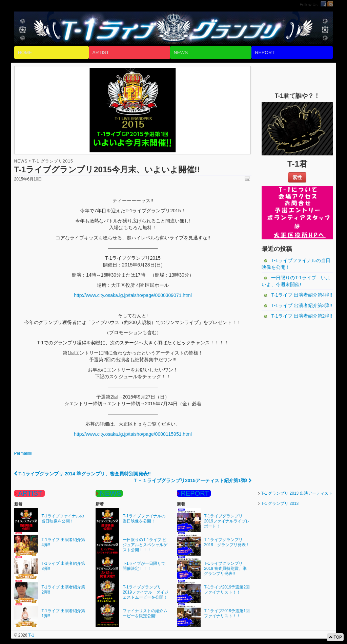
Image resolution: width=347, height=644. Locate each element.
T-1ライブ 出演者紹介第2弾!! (302, 316)
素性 (297, 177)
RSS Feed (330, 4)
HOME (25, 52)
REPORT (265, 52)
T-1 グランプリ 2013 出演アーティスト (297, 493)
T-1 (30, 635)
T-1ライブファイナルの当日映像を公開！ (296, 264)
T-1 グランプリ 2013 (280, 503)
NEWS (181, 52)
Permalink (23, 453)
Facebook (323, 4)
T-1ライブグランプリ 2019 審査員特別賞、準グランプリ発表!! (225, 568)
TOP (335, 637)
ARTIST (101, 52)
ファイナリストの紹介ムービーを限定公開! (145, 613)
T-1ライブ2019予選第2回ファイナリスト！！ (227, 590)
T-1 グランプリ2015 (53, 161)
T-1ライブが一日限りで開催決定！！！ (144, 566)
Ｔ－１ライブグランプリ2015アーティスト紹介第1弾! (192, 480)
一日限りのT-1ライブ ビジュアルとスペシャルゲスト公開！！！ (145, 545)
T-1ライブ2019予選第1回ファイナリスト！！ (227, 613)
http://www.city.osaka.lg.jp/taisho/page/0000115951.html (133, 434)
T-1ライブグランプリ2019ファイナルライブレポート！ (227, 521)
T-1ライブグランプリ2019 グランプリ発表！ (227, 542)
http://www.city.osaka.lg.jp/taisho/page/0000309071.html (133, 295)
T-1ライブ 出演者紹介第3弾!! (302, 305)
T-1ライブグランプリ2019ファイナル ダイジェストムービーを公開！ (146, 592)
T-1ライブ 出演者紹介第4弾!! (302, 295)
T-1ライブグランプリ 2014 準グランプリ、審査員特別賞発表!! (83, 474)
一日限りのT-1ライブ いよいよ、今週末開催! (296, 281)
